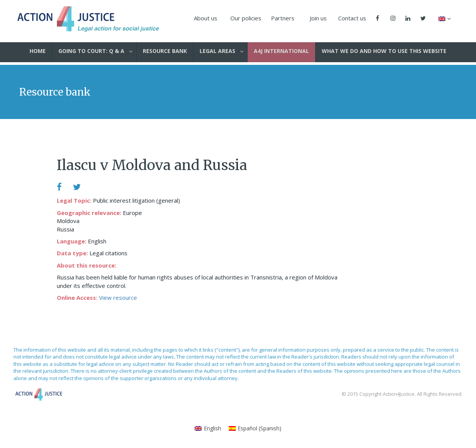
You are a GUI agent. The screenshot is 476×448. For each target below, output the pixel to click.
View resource (118, 298)
